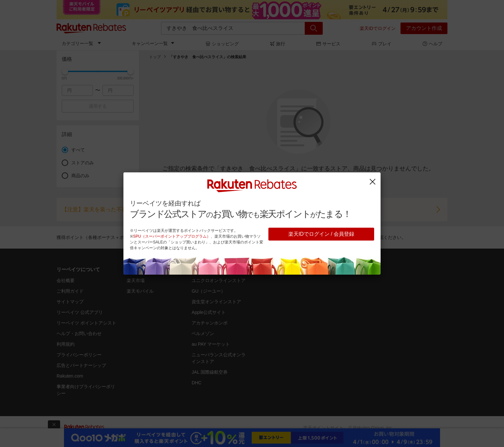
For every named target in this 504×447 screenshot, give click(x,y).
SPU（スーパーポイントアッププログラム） (172, 236)
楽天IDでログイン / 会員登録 (321, 234)
